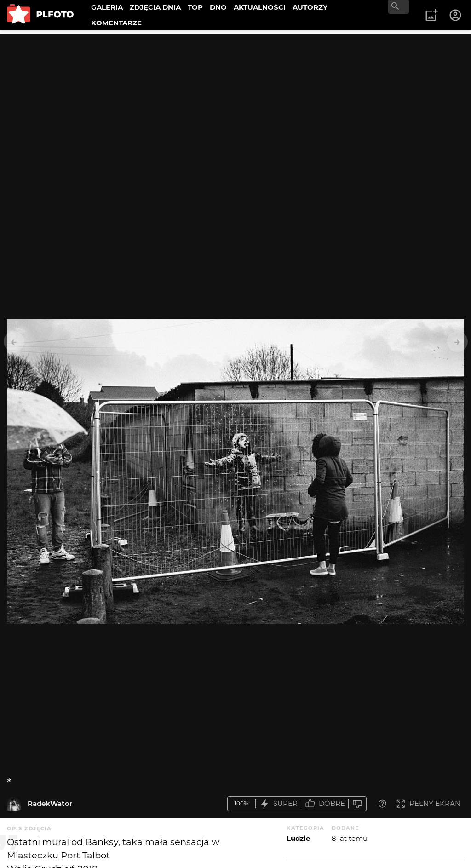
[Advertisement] (235, 99)
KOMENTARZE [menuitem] (116, 23)
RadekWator (50, 803)
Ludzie (298, 838)
